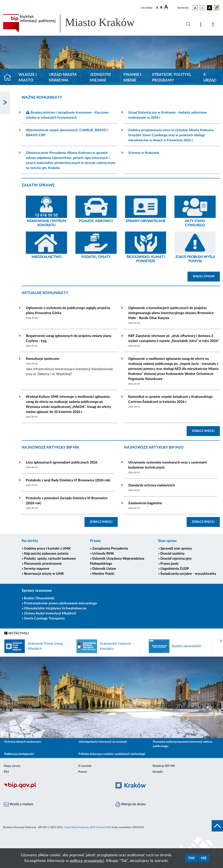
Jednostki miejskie (100, 78)
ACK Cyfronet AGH (101, 827)
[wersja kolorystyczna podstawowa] (195, 8)
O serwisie (85, 766)
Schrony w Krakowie (144, 153)
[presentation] (221, 641)
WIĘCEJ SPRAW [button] (206, 276)
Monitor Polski (103, 574)
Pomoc (83, 772)
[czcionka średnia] (161, 8)
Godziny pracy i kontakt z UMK (47, 549)
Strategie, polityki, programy (172, 78)
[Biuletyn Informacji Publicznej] (56, 788)
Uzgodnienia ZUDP (175, 569)
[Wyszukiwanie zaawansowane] (188, 24)
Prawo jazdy (169, 564)
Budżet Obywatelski (39, 598)
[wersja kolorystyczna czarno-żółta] (210, 8)
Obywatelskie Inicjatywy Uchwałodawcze (55, 608)
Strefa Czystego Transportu (44, 618)
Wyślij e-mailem (18, 804)
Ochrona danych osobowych (23, 742)
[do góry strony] (217, 826)
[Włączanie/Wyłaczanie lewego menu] (5, 103)
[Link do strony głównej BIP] (75, 23)
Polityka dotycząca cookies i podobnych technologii (112, 754)
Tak (191, 858)
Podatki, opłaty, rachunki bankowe (50, 559)
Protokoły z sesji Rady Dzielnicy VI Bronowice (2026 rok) (68, 480)
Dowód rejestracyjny (176, 559)
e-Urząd (210, 78)
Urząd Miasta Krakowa (63, 78)
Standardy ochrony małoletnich (152, 485)
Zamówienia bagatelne (145, 503)
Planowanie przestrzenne (43, 564)
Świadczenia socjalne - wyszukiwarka (188, 574)
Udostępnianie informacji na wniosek (103, 742)
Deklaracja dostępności (19, 754)
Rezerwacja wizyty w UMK (44, 574)
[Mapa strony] (202, 25)
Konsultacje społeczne (43, 359)
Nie (204, 858)
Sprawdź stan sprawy (176, 549)
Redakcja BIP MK (164, 766)
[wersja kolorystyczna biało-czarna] (202, 8)
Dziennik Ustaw (104, 569)
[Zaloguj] (214, 25)
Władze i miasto (28, 78)
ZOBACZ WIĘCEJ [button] (206, 431)
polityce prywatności (87, 861)
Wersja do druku (131, 804)
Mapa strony (12, 766)
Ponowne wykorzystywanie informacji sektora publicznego (183, 744)
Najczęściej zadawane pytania (46, 554)
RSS (6, 772)
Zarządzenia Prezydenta (110, 549)
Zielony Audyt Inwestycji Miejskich (50, 613)
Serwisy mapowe (37, 569)
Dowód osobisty (172, 554)
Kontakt (158, 772)
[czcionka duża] (170, 7)
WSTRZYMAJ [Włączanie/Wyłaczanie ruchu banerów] (17, 633)
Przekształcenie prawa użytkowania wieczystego (60, 603)
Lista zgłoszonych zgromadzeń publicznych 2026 (62, 462)
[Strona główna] (9, 78)
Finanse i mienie (132, 78)
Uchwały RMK (103, 554)
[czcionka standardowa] (157, 8)
